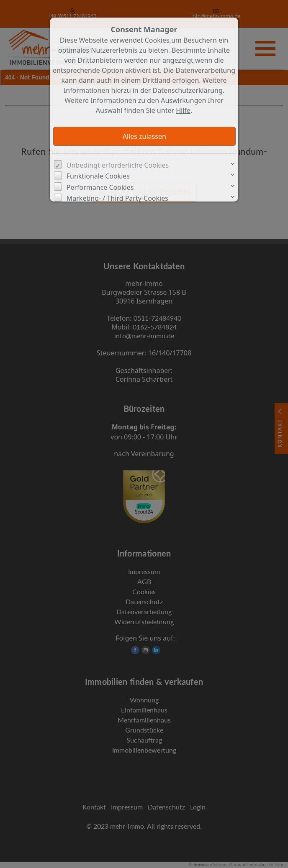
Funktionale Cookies (98, 176)
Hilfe (183, 110)
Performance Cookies (100, 187)
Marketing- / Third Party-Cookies (117, 198)
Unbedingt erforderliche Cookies (118, 165)
